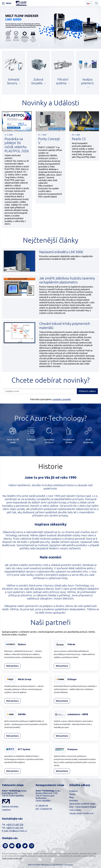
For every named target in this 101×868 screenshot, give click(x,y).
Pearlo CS (79, 139)
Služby (72, 794)
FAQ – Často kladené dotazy (83, 807)
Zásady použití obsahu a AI (81, 813)
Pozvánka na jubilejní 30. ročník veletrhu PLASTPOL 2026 (17, 145)
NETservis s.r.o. (47, 865)
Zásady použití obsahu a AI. (12, 858)
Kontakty (74, 801)
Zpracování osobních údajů (82, 804)
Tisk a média (75, 810)
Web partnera (12, 666)
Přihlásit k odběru (87, 391)
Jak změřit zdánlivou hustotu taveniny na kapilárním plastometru (67, 280)
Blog (71, 797)
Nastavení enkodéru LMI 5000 (61, 252)
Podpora (73, 791)
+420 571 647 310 (15, 828)
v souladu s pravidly (61, 399)
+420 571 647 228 (15, 825)
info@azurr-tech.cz (18, 831)
